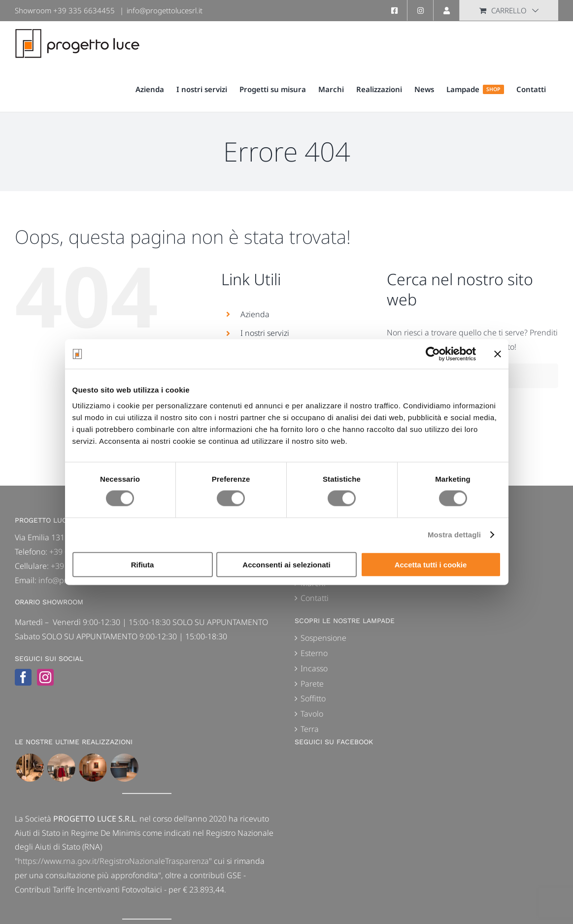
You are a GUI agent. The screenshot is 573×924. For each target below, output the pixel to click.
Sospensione (323, 638)
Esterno (314, 653)
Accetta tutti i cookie (431, 564)
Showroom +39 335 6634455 (65, 10)
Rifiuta (143, 564)
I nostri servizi (265, 333)
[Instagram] (45, 677)
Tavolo (312, 714)
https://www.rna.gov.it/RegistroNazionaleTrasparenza (113, 861)
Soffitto (313, 698)
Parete (312, 684)
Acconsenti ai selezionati (286, 564)
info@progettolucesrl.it (165, 10)
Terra (310, 729)
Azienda (255, 314)
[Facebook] (23, 677)
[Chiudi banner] (498, 354)
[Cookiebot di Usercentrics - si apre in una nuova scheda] (433, 354)
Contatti (315, 598)
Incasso (314, 668)
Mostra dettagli (454, 535)
